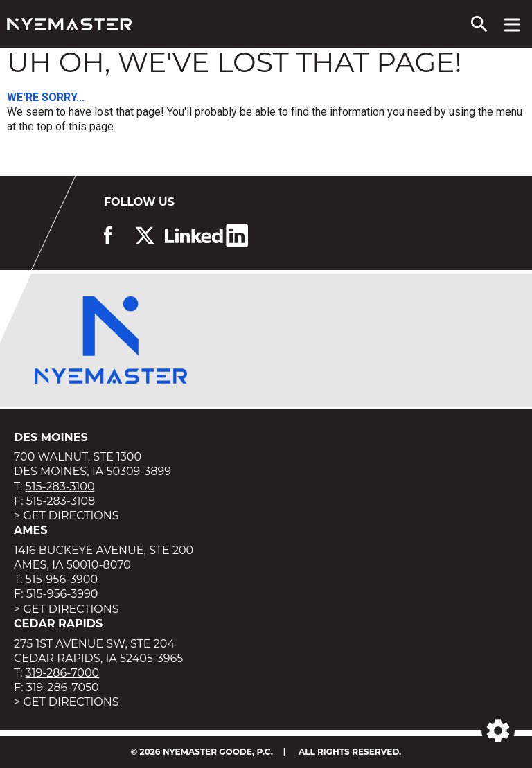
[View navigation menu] (512, 24)
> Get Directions (66, 516)
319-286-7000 (63, 673)
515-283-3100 (60, 486)
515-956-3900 (62, 579)
